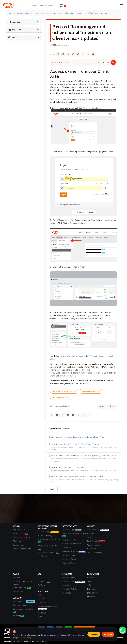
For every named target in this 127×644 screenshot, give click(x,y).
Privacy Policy (26, 638)
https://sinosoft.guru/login (89, 108)
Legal (40, 617)
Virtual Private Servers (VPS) (48, 547)
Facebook (92, 581)
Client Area (42, 603)
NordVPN (91, 533)
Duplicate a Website (70, 559)
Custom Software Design (72, 544)
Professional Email (22, 588)
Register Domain (19, 530)
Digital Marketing (24, 602)
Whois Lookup (18, 541)
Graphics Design (69, 563)
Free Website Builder (74, 552)
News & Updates (69, 577)
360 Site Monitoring (95, 553)
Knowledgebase (23, 13)
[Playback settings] (99, 62)
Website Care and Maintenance (74, 535)
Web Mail (16, 577)
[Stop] (103, 62)
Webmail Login (18, 592)
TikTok (91, 577)
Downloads (67, 593)
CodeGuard (92, 549)
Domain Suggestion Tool (22, 549)
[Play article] (113, 62)
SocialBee (18, 616)
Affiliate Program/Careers (47, 608)
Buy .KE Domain (20, 534)
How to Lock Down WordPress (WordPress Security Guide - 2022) (83, 479)
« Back (52, 489)
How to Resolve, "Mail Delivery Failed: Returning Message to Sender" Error (83, 458)
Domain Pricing (18, 545)
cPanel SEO (44, 581)
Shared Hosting (48, 532)
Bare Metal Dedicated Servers (49, 541)
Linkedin (91, 589)
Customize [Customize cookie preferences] (94, 634)
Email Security (96, 541)
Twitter (91, 585)
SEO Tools (41, 577)
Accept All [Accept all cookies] (108, 634)
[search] (27, 6)
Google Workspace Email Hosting (22, 583)
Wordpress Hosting (45, 536)
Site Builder (67, 548)
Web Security (92, 537)
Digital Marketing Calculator (23, 610)
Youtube (91, 597)
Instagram (92, 593)
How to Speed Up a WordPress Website (83, 469)
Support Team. (91, 373)
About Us (41, 599)
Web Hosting (42, 556)
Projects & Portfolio (70, 589)
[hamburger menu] (122, 5)
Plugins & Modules (69, 540)
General (36, 13)
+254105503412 (69, 376)
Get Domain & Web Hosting (64, 391)
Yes (102, 406)
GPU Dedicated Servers (48, 552)
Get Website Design (91, 391)
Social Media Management (23, 605)
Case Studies (67, 585)
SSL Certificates (98, 530)
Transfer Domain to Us (21, 537)
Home (10, 13)
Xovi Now (41, 585)
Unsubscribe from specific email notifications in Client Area (76, 437)
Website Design (72, 530)
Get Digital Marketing (62, 397)
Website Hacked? (94, 545)
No (112, 406)
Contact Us (42, 613)
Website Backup (68, 555)
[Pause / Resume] (108, 62)
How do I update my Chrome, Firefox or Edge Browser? (83, 447)
